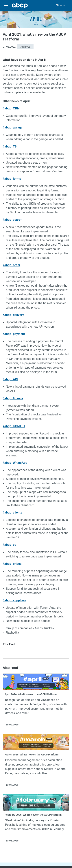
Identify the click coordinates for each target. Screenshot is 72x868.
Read (6, 675)
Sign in (61, 5)
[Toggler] (6, 5)
